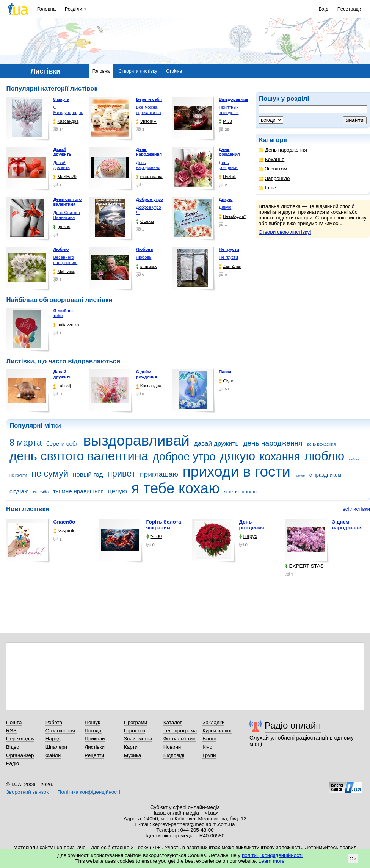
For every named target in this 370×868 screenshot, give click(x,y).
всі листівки (356, 509)
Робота (54, 722)
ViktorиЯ (146, 121)
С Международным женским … (70, 112)
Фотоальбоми (180, 739)
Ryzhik (227, 177)
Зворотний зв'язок (27, 792)
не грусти (18, 475)
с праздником (325, 475)
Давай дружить (61, 165)
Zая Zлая (230, 267)
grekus (62, 227)
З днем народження (347, 525)
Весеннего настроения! (65, 260)
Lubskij (62, 386)
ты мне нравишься (78, 491)
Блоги (209, 739)
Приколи (95, 739)
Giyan (226, 381)
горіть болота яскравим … (164, 525)
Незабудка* (232, 217)
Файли (53, 755)
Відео (13, 747)
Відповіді (174, 755)
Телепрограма (180, 731)
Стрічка (174, 71)
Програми (136, 722)
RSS (11, 731)
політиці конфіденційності (272, 855)
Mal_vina (64, 271)
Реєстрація (350, 9)
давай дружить (216, 443)
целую (118, 491)
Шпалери (56, 747)
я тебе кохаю (176, 488)
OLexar (145, 221)
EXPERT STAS (304, 566)
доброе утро (184, 457)
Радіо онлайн (293, 725)
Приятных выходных (229, 110)
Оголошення (60, 731)
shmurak (146, 267)
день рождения (321, 444)
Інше (267, 188)
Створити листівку (138, 71)
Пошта (14, 722)
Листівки (95, 747)
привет (121, 474)
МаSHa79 (65, 177)
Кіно (207, 747)
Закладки (213, 722)
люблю (324, 456)
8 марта (26, 443)
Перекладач (20, 739)
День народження (283, 150)
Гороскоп (135, 731)
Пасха (225, 372)
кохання (280, 457)
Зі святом (273, 169)
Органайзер (20, 755)
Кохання (272, 159)
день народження (273, 443)
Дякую (225, 207)
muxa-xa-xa (149, 177)
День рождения (228, 165)
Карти (131, 747)
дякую (238, 456)
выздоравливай (136, 440)
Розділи (74, 9)
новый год (88, 475)
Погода (93, 731)
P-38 (225, 121)
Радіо (13, 763)
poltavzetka (66, 325)
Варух (248, 536)
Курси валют (217, 731)
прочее (300, 476)
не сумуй (50, 474)
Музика (132, 755)
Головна (46, 9)
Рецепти (94, 755)
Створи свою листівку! (285, 232)
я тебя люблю (240, 492)
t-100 (154, 536)
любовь (354, 459)
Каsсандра (66, 121)
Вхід (324, 9)
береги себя (63, 443)
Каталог (173, 722)
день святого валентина (79, 456)
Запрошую (274, 178)
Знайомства (138, 739)
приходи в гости (237, 472)
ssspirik (64, 531)
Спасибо (64, 522)
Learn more (272, 861)
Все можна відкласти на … (149, 112)
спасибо (41, 492)
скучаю (19, 491)
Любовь (144, 257)
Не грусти (228, 257)
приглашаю (159, 474)
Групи (209, 755)
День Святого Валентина (67, 215)
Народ (53, 739)
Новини (172, 747)
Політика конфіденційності (89, 792)
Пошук (92, 722)
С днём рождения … (149, 374)
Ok (353, 859)
